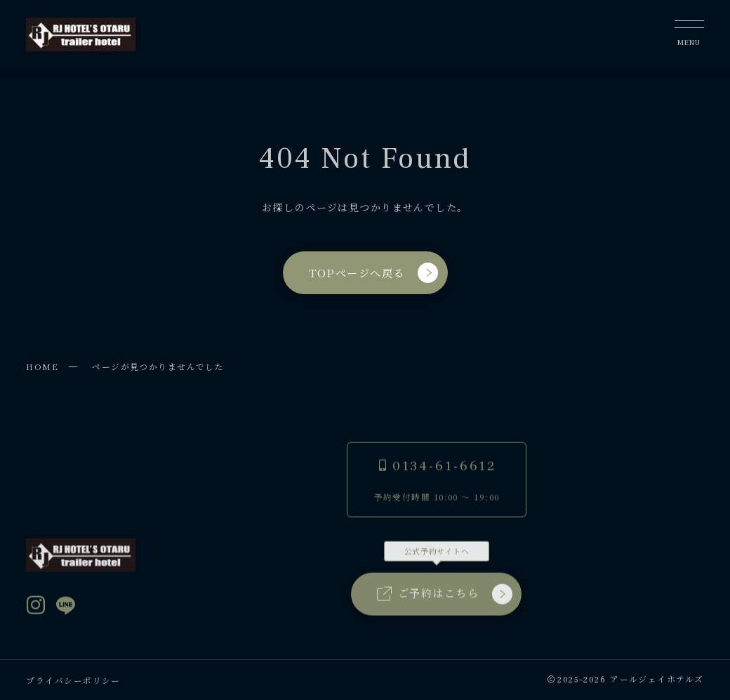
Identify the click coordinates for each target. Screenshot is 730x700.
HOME (42, 366)
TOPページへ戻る (373, 273)
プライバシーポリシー (73, 680)
